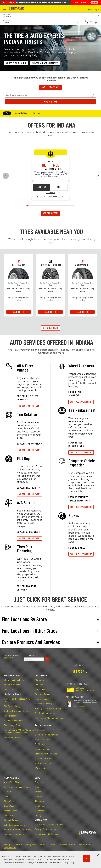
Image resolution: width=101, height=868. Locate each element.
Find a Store (93, 95)
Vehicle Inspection (43, 763)
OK (86, 859)
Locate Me (50, 87)
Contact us (9, 658)
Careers (8, 792)
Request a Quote (10, 848)
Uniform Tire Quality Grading (17, 711)
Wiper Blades (41, 768)
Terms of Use (18, 845)
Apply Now (80, 688)
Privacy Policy (31, 845)
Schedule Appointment (15, 825)
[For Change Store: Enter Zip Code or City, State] (50, 95)
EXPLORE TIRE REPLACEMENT (75, 444)
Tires (37, 787)
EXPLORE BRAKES (77, 548)
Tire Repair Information (45, 713)
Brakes (38, 792)
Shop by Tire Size (12, 685)
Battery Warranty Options (46, 830)
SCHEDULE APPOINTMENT (30, 406)
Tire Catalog (10, 690)
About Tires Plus (11, 782)
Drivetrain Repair (42, 694)
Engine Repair (41, 699)
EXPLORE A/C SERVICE (28, 532)
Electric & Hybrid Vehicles (46, 735)
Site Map (7, 845)
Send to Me (42, 187)
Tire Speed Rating (12, 706)
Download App (79, 706)
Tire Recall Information (14, 835)
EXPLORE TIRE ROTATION (29, 444)
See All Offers (50, 213)
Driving (38, 816)
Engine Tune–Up (42, 740)
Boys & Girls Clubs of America (18, 787)
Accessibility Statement (67, 845)
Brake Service (41, 690)
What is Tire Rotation (13, 721)
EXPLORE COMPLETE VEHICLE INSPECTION (78, 499)
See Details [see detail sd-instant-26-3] (50, 193)
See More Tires (50, 328)
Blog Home (40, 782)
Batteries (39, 685)
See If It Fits (19, 312)
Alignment (40, 680)
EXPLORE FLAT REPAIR (28, 488)
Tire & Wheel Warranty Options (49, 825)
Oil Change (40, 744)
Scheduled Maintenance (46, 754)
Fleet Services (10, 811)
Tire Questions (11, 716)
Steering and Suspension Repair (49, 709)
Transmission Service (44, 759)
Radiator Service (42, 749)
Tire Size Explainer (12, 738)
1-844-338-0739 (93, 23)
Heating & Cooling (43, 704)
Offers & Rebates (12, 820)
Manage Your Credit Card (85, 691)
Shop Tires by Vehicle (14, 680)
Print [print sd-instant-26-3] (59, 187)
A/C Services (41, 730)
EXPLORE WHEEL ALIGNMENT (76, 394)
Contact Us (9, 797)
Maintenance (41, 811)
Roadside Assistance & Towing (18, 830)
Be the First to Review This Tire (19, 284)
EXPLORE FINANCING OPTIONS (27, 588)
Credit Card (9, 806)
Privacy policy (68, 863)
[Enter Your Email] (34, 659)
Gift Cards (9, 816)
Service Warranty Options (46, 834)
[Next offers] (98, 176)
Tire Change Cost (12, 725)
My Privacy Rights (85, 845)
